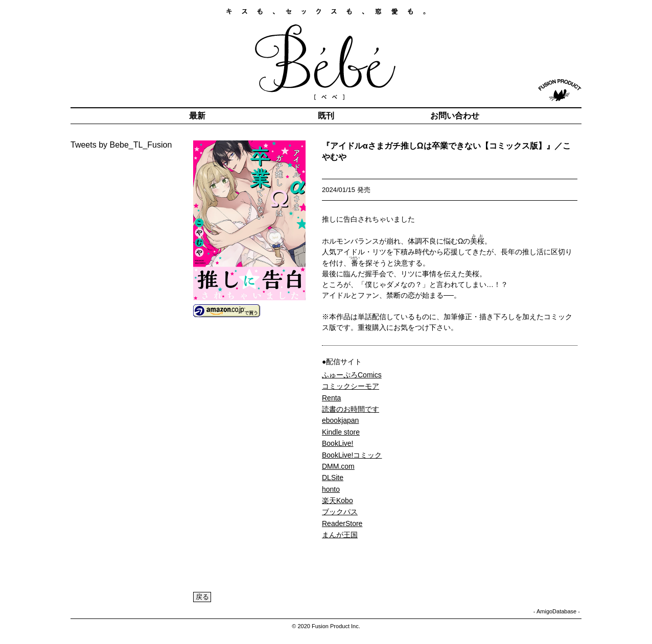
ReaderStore (342, 523)
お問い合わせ (455, 116)
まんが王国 (340, 535)
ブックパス (340, 512)
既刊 (326, 116)
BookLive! (337, 443)
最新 (197, 116)
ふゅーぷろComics (352, 375)
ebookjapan (340, 420)
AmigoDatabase (556, 611)
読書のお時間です (351, 409)
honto (331, 489)
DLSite (333, 478)
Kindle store (341, 432)
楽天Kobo (337, 500)
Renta (331, 398)
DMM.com (338, 466)
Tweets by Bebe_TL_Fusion (121, 145)
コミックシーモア (351, 386)
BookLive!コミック (352, 455)
